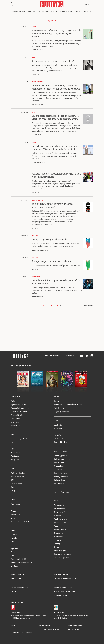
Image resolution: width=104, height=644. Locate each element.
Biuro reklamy (16, 579)
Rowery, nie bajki (61, 477)
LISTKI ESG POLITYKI (20, 521)
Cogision (50, 629)
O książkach (59, 466)
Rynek (34, 12)
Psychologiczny (61, 473)
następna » (89, 305)
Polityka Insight (45, 626)
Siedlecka (58, 425)
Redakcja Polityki (17, 575)
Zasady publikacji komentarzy (65, 579)
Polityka (14, 401)
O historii (58, 470)
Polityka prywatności (62, 583)
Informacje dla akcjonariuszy (65, 592)
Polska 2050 (16, 453)
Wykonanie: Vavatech (74, 629)
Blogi (53, 12)
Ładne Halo (56, 629)
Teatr (13, 552)
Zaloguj (88, 5)
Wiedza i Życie (17, 415)
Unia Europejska (17, 477)
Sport (56, 526)
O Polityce (14, 592)
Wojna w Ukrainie (18, 473)
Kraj (24, 12)
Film (12, 542)
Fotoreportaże (60, 512)
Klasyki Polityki (61, 530)
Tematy (57, 544)
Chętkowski (59, 439)
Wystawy (14, 549)
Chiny (13, 491)
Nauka (47, 12)
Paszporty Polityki (18, 559)
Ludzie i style (60, 509)
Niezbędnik (15, 426)
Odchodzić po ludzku (78, 12)
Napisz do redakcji (18, 583)
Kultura (41, 12)
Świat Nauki (16, 419)
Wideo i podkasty (63, 12)
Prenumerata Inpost (52, 356)
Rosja (13, 487)
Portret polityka (61, 463)
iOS (12, 613)
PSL (12, 449)
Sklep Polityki (60, 551)
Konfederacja (16, 456)
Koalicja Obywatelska (19, 439)
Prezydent (15, 460)
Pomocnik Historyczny (20, 408)
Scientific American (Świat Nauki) (68, 405)
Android (17, 613)
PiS (12, 442)
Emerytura (15, 514)
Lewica (14, 446)
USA (12, 480)
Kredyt (13, 518)
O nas (56, 547)
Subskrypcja (69, 356)
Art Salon (14, 566)
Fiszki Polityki (59, 613)
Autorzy (58, 540)
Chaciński (58, 435)
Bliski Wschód (16, 484)
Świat (29, 12)
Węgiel (13, 511)
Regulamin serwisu (61, 575)
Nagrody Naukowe (62, 412)
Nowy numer (16, 12)
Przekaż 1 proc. (60, 523)
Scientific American (19, 412)
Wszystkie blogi (61, 442)
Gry (12, 556)
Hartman (58, 428)
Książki (14, 535)
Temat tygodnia (61, 456)
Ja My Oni (15, 422)
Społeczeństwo (60, 519)
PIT (12, 507)
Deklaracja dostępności (63, 587)
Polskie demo (60, 480)
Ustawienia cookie (60, 596)
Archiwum (59, 537)
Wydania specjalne (18, 405)
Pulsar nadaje (60, 484)
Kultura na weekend (62, 459)
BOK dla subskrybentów (20, 587)
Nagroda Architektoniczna (22, 563)
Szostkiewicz (60, 432)
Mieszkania (15, 504)
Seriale (14, 545)
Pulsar (57, 401)
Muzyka (14, 538)
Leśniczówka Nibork (75, 626)
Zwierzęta (58, 533)
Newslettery (59, 505)
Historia (58, 516)
